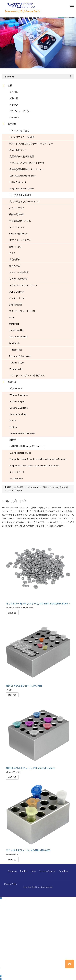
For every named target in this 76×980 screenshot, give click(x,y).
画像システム (16, 247)
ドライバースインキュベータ (23, 285)
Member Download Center (22, 433)
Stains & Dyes (18, 363)
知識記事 (12, 382)
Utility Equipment (18, 182)
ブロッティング (17, 227)
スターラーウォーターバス (22, 311)
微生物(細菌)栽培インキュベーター (27, 169)
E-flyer (13, 421)
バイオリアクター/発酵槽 (22, 137)
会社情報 (14, 92)
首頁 (8, 487)
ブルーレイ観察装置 (19, 272)
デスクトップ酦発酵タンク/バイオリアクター (31, 144)
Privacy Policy (11, 884)
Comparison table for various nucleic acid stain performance (38, 459)
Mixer (12, 317)
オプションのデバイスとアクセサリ (27, 163)
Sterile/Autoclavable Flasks (23, 176)
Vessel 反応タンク (18, 150)
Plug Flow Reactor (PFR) (22, 189)
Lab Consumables (18, 337)
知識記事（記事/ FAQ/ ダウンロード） (28, 446)
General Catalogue (19, 408)
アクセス (14, 105)
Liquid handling (17, 330)
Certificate (14, 118)
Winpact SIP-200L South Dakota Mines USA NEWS (34, 466)
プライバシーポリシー (20, 111)
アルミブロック (17, 292)
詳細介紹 (12, 613)
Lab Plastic (14, 343)
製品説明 (12, 124)
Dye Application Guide (20, 453)
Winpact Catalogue (19, 395)
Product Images (17, 401)
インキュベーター (18, 298)
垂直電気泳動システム (20, 221)
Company (12, 871)
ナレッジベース (17, 472)
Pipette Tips (16, 350)
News (33, 871)
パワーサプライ (17, 208)
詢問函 (13, 440)
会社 (10, 85)
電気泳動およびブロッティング (25, 201)
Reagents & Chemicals (20, 356)
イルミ (12, 253)
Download (64, 871)
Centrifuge (14, 324)
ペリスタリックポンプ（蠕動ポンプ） (28, 375)
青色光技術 (15, 259)
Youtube (14, 427)
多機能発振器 (16, 305)
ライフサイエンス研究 (20, 195)
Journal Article (16, 478)
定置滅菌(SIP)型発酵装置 (22, 156)
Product (24, 871)
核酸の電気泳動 (17, 214)
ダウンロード (16, 388)
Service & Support (47, 871)
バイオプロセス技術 (19, 131)
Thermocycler (16, 369)
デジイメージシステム (20, 240)
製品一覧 (14, 98)
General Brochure (18, 414)
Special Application (18, 234)
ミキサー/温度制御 (18, 279)
